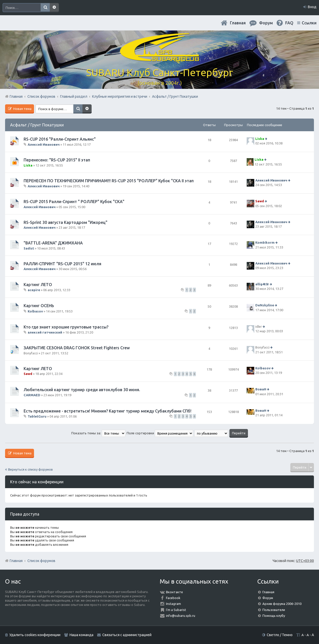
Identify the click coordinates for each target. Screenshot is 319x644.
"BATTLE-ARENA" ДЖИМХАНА (53, 243)
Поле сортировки (160, 433)
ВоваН (261, 389)
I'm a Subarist (176, 610)
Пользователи (274, 610)
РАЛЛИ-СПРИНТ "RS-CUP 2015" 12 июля (62, 264)
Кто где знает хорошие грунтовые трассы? (66, 327)
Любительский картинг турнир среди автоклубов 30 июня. (82, 390)
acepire (34, 290)
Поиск (45, 8)
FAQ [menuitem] (289, 23)
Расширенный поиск (54, 8)
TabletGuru (37, 416)
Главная (238, 23)
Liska (260, 139)
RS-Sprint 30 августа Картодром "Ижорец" (65, 222)
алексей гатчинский (45, 332)
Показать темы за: (98, 433)
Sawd (260, 201)
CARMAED (32, 395)
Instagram (173, 604)
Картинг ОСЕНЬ (39, 306)
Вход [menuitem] (312, 7)
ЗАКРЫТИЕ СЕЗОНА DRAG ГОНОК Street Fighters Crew (77, 348)
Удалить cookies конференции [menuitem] (35, 635)
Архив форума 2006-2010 (282, 604)
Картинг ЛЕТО (38, 285)
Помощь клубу (274, 616)
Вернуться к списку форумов (30, 469)
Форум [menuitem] (266, 23)
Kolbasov (35, 311)
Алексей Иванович (44, 144)
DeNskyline (265, 305)
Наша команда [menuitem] (81, 635)
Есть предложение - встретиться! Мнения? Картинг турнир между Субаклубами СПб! (107, 411)
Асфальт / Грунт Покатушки (37, 125)
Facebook (173, 598)
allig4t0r (262, 284)
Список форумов (41, 561)
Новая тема (22, 109)
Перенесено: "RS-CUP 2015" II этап (57, 160)
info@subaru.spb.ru (181, 616)
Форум (268, 598)
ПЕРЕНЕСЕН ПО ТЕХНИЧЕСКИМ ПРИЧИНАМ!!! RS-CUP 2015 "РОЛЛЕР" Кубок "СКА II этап (109, 181)
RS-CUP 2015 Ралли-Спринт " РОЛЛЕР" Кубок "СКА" (74, 202)
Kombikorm (265, 243)
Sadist (29, 248)
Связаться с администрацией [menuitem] (127, 635)
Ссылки (309, 23)
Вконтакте (174, 592)
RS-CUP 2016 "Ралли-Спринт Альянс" (60, 139)
